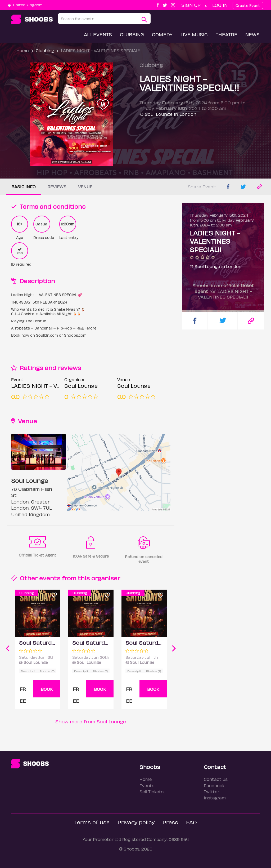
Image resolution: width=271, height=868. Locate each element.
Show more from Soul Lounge (91, 721)
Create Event (248, 5)
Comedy (162, 34)
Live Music (194, 34)
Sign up (191, 5)
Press (170, 822)
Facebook (214, 785)
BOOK (47, 689)
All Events (98, 34)
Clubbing (132, 34)
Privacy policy (136, 822)
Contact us (216, 779)
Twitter (212, 792)
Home (23, 50)
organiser (106, 578)
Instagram (215, 798)
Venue (85, 187)
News (252, 34)
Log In (220, 5)
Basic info (24, 187)
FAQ (191, 822)
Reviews (57, 187)
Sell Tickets (152, 792)
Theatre (227, 34)
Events (147, 785)
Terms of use (92, 822)
